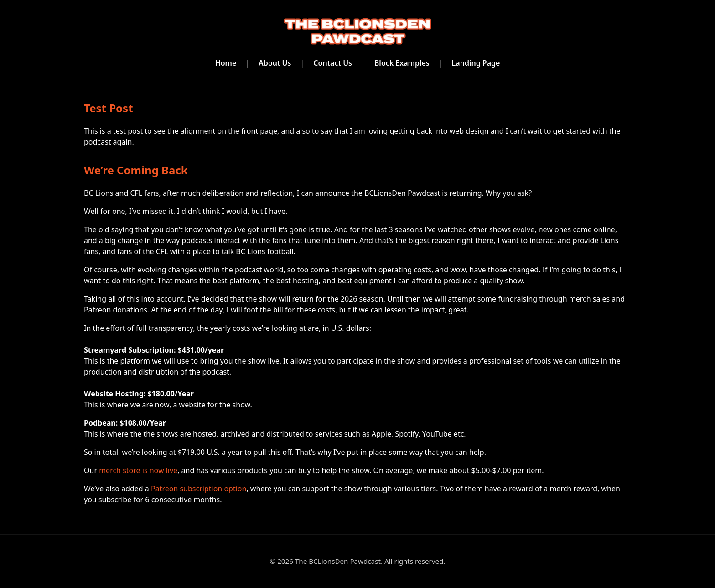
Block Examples (402, 63)
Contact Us (333, 63)
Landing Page (476, 63)
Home (226, 63)
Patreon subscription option (199, 489)
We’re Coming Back (136, 170)
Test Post (109, 108)
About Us (275, 63)
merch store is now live (138, 470)
